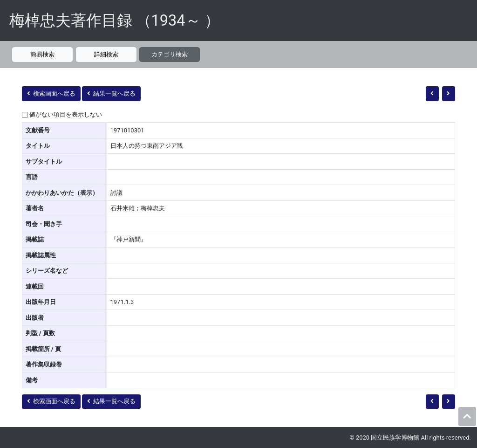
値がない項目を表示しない (66, 114)
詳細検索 (106, 54)
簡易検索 (42, 54)
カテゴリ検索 (170, 54)
